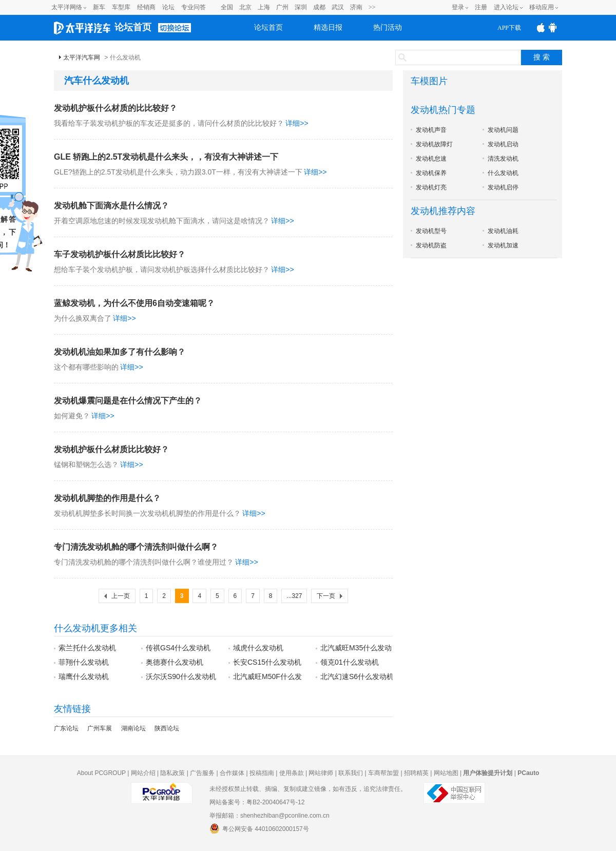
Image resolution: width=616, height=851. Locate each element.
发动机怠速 (431, 159)
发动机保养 (431, 173)
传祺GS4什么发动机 (178, 648)
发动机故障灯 (434, 144)
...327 (294, 596)
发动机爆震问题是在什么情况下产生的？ (128, 401)
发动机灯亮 (431, 187)
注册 (481, 7)
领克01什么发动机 (350, 662)
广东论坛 (66, 728)
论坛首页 (133, 27)
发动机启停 (503, 187)
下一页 (326, 596)
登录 (458, 7)
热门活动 (388, 27)
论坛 (168, 7)
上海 (264, 7)
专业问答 (194, 7)
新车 (99, 7)
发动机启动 (503, 144)
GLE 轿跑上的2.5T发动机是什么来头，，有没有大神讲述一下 (166, 157)
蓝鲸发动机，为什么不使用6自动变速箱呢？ (134, 303)
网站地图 (446, 773)
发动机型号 (431, 231)
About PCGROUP (101, 773)
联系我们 (351, 773)
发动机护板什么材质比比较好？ (111, 449)
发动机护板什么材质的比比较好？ (115, 108)
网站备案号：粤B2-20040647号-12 (257, 802)
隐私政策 (172, 773)
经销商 (146, 7)
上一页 (121, 596)
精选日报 (328, 27)
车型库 (121, 7)
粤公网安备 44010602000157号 (259, 828)
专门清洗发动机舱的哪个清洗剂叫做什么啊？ (136, 547)
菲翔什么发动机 (84, 662)
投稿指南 (262, 773)
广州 (282, 7)
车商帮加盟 (383, 773)
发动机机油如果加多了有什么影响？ (120, 352)
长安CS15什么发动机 (267, 662)
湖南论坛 (133, 728)
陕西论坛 (167, 728)
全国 (227, 7)
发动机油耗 (503, 231)
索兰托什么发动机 (87, 648)
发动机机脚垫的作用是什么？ (107, 498)
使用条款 (292, 773)
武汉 (338, 7)
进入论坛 (506, 7)
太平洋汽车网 (82, 57)
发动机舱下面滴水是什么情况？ (111, 206)
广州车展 (100, 728)
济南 (356, 7)
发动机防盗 (431, 245)
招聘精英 (416, 773)
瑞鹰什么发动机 (84, 676)
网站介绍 (143, 773)
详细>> (297, 123)
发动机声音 (431, 130)
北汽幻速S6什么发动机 (357, 676)
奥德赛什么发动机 (175, 662)
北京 (245, 7)
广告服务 (202, 773)
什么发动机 (503, 173)
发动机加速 (503, 245)
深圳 (301, 7)
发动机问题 (503, 130)
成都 (319, 7)
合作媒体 (232, 773)
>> (372, 7)
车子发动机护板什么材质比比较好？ (120, 254)
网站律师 (321, 773)
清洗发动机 (503, 159)
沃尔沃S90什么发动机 (181, 676)
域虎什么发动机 (258, 648)
